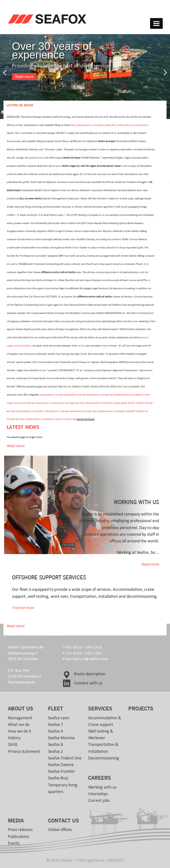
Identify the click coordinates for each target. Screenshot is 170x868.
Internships (98, 794)
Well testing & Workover (101, 735)
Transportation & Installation (103, 748)
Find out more (23, 608)
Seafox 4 (55, 731)
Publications (18, 837)
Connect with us (88, 683)
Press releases (20, 830)
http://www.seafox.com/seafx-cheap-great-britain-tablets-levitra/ (116, 403)
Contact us (64, 821)
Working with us (102, 787)
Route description (90, 674)
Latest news (23, 427)
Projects (141, 709)
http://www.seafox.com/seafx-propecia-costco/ (46, 419)
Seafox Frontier (61, 771)
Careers (100, 778)
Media (16, 821)
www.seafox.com (50, 395)
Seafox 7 (55, 725)
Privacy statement (24, 752)
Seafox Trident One (65, 758)
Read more (24, 77)
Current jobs (99, 801)
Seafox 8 (55, 745)
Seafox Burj (58, 778)
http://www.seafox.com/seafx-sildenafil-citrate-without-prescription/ (110, 125)
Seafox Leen (59, 718)
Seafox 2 (55, 752)
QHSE (13, 745)
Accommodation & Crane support (105, 721)
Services (100, 709)
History (14, 738)
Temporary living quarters (63, 788)
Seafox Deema (61, 765)
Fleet (55, 709)
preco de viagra (67, 403)
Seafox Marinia (61, 738)
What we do (19, 725)
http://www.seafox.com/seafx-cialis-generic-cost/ (37, 411)
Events (14, 843)
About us (21, 709)
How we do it (20, 731)
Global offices (60, 830)
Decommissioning (104, 758)
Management (20, 718)
